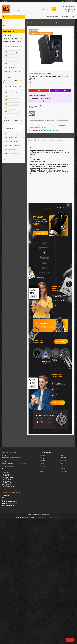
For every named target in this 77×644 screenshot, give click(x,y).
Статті (5, 25)
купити (34, 301)
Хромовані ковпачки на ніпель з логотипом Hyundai (14, 46)
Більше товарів (60, 346)
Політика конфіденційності (55, 524)
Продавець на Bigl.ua (38, 523)
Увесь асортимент (41, 234)
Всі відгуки (7, 160)
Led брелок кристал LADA (13, 87)
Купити (39, 91)
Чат (70, 640)
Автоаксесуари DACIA (38, 23)
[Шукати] (54, 9)
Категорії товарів (53, 17)
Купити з (61, 91)
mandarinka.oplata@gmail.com (11, 499)
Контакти (65, 17)
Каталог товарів (58, 409)
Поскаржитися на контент (41, 524)
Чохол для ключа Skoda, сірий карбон (12, 128)
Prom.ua (47, 521)
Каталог (6, 21)
